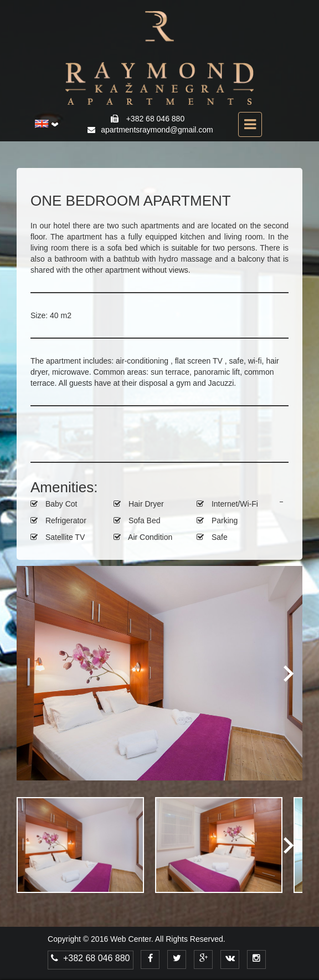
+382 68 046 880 (90, 958)
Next (286, 673)
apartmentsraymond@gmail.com (157, 130)
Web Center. (132, 939)
